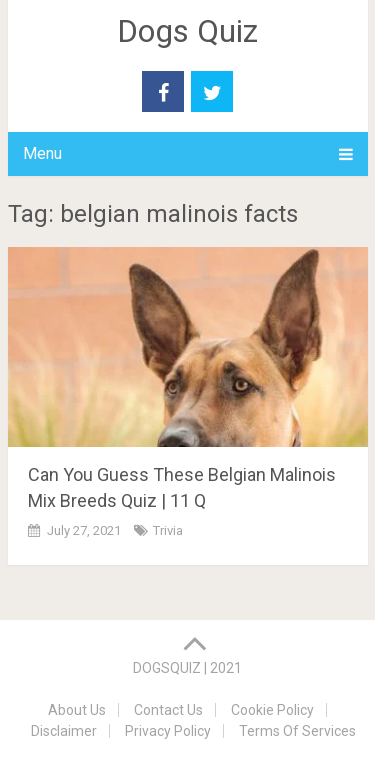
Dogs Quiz (187, 31)
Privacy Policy (168, 731)
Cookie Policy (272, 710)
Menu (42, 153)
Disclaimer (64, 731)
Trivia (168, 530)
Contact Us (168, 710)
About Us (77, 710)
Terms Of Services (297, 731)
